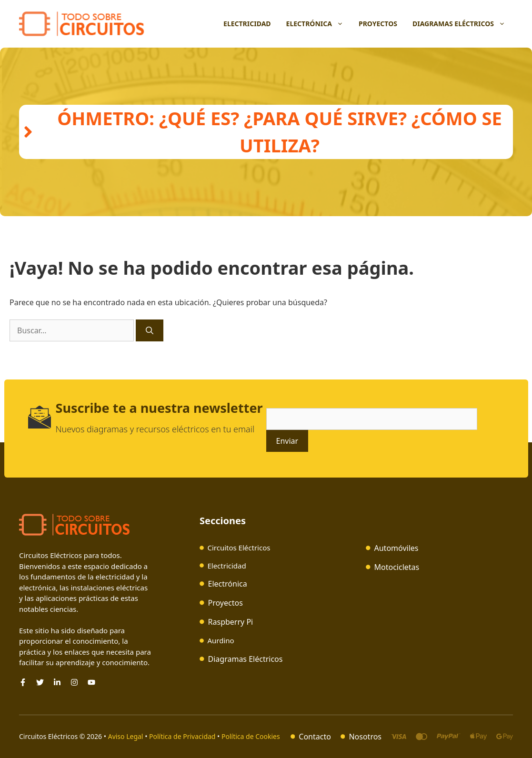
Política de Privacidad (182, 736)
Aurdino (221, 640)
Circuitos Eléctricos (239, 548)
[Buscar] (150, 330)
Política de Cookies (251, 736)
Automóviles (396, 548)
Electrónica (319, 24)
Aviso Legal (126, 736)
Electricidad (247, 24)
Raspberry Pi (231, 622)
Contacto (315, 737)
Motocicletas (397, 567)
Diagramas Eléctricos (463, 24)
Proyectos (378, 24)
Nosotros (365, 737)
